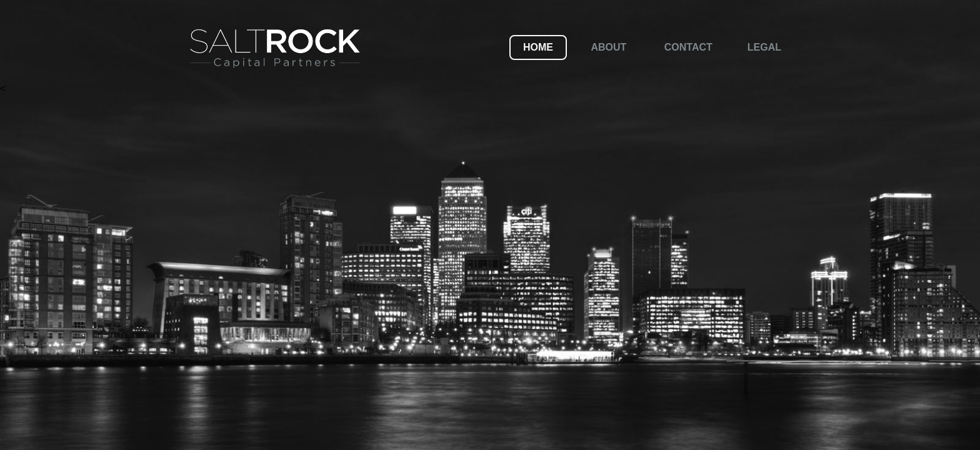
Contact (688, 47)
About (608, 47)
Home (538, 47)
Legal (764, 47)
